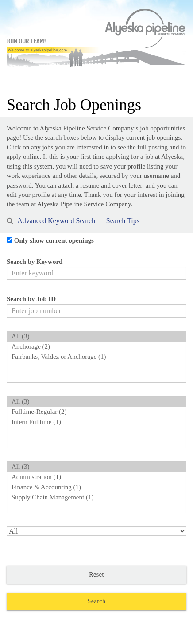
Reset (96, 575)
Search (96, 601)
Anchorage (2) (96, 347)
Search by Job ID (31, 299)
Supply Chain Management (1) (96, 497)
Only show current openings (54, 240)
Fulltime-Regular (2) (96, 412)
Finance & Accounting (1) (96, 487)
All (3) (96, 336)
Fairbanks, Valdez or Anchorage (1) (96, 357)
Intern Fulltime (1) (96, 422)
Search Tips (123, 221)
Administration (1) (96, 477)
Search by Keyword (35, 262)
